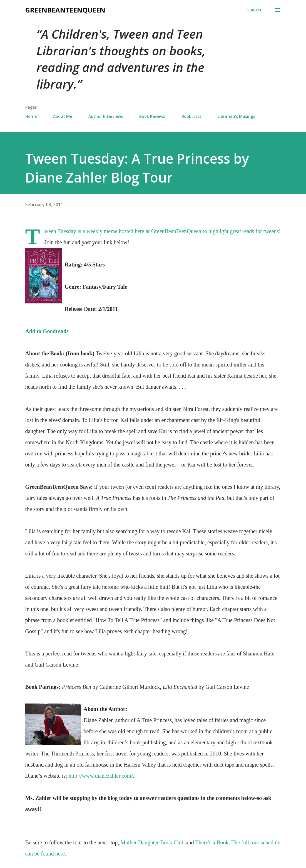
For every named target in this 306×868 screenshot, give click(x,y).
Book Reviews (152, 116)
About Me (63, 116)
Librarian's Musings (236, 116)
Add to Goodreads (47, 331)
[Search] (254, 10)
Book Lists (191, 116)
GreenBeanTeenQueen (65, 10)
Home (31, 116)
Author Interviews (106, 116)
